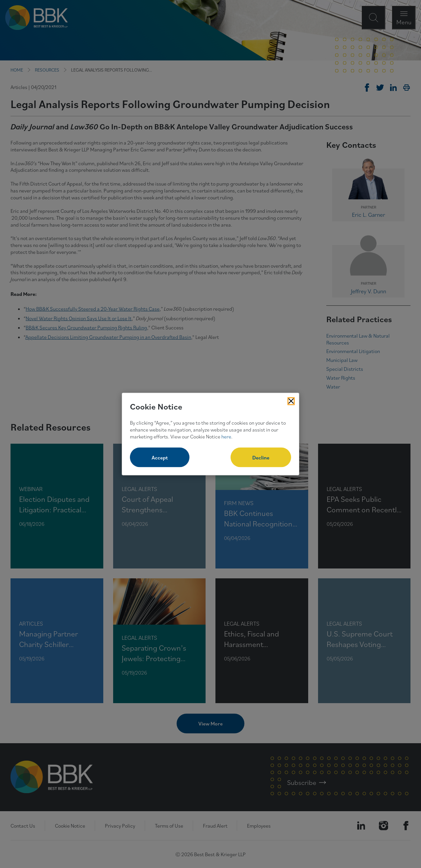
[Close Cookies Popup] (291, 401)
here (226, 436)
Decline (261, 457)
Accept (160, 457)
